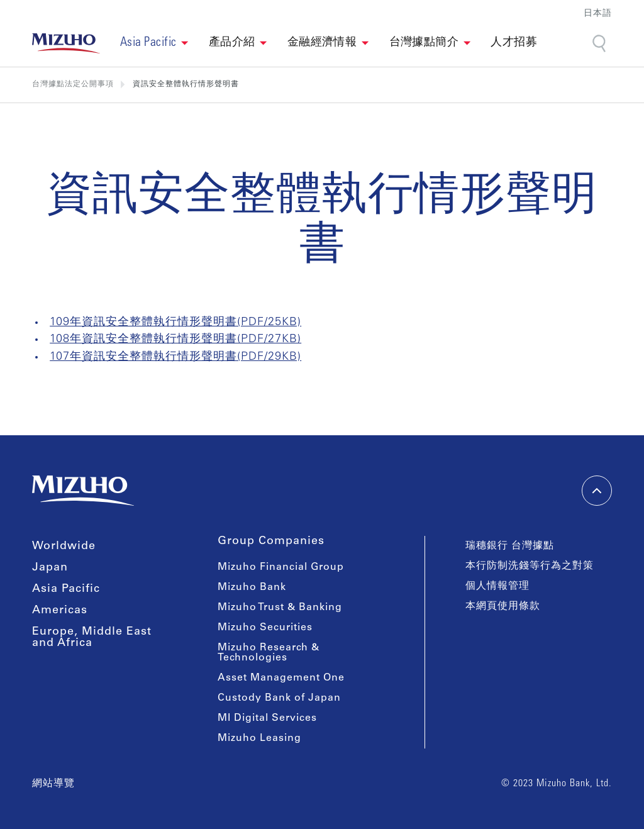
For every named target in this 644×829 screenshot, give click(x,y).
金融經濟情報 (322, 43)
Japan (50, 568)
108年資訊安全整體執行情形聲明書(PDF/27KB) (175, 340)
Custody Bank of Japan (279, 698)
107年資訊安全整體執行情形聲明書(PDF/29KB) (175, 357)
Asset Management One (281, 678)
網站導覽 (53, 784)
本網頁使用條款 (503, 606)
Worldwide (64, 547)
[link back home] (66, 43)
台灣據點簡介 (424, 43)
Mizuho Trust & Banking (280, 608)
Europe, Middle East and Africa (92, 638)
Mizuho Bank (252, 587)
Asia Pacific (66, 589)
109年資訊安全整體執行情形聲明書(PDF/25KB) (175, 323)
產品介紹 (232, 43)
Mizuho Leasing (259, 738)
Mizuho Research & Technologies (269, 653)
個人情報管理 (497, 586)
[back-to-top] (597, 491)
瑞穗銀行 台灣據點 (510, 546)
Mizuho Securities (265, 628)
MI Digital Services (267, 718)
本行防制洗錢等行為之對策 (530, 566)
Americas (60, 611)
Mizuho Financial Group (281, 567)
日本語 (598, 14)
